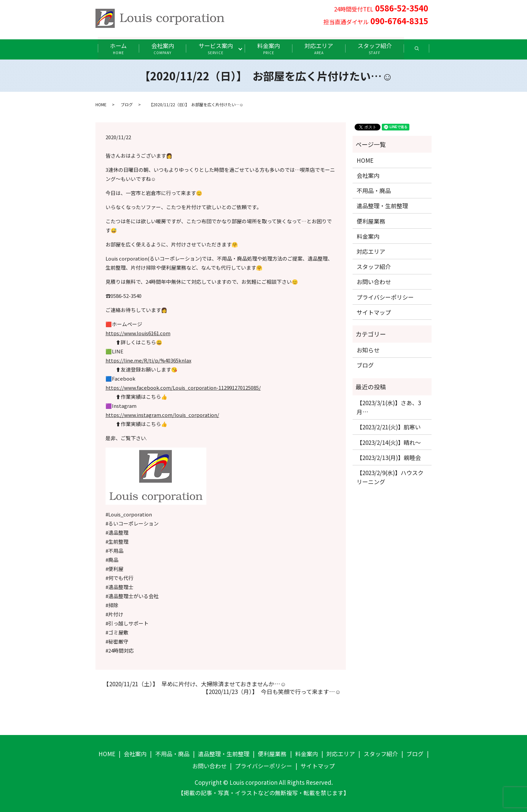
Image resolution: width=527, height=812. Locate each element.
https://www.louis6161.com (138, 333)
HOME (101, 104)
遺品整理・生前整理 (382, 206)
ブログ (127, 104)
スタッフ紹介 (376, 48)
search (425, 51)
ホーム (117, 48)
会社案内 (162, 48)
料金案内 (269, 48)
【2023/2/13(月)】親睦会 (389, 457)
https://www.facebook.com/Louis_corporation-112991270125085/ (183, 388)
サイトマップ (374, 312)
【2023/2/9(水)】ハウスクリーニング (390, 477)
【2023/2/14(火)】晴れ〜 (389, 442)
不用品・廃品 (374, 190)
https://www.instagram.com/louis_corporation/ (162, 415)
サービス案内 (215, 48)
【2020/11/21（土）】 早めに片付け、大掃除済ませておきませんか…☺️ (193, 684)
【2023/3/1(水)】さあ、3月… (389, 407)
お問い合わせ (374, 282)
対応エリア (320, 48)
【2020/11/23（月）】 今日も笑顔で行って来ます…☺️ (270, 692)
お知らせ (368, 350)
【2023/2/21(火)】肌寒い (389, 427)
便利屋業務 (371, 221)
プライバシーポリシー (385, 297)
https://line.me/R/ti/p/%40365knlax (148, 360)
